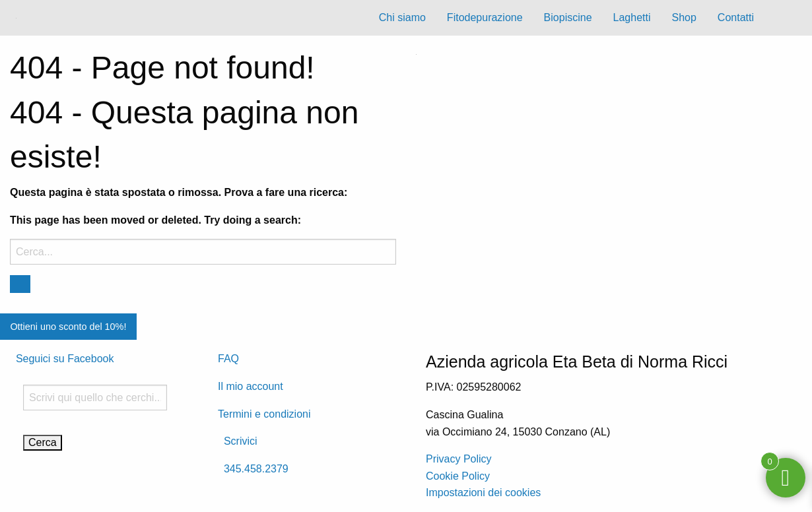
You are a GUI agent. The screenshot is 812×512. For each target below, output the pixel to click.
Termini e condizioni (264, 414)
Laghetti (632, 17)
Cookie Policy (458, 476)
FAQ (228, 359)
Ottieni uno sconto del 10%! (68, 327)
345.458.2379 (253, 469)
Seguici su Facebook (65, 359)
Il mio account (251, 386)
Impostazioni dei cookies (483, 493)
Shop (684, 17)
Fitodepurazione (485, 17)
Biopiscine (568, 17)
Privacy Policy (459, 459)
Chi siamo (402, 17)
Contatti (736, 17)
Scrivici (238, 441)
